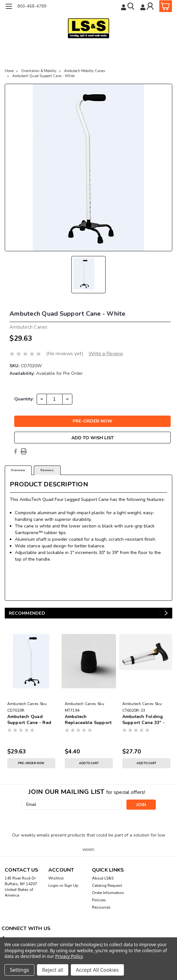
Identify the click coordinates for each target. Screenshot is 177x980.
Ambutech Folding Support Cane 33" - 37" (144, 720)
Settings (19, 970)
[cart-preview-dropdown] (164, 6)
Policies (99, 900)
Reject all (53, 970)
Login (53, 886)
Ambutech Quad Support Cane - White (43, 76)
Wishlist (56, 878)
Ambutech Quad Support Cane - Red (29, 720)
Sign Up (71, 886)
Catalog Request (107, 886)
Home (9, 71)
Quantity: (24, 399)
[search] (128, 6)
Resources (101, 907)
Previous (160, 613)
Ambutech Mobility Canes (85, 71)
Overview (18, 470)
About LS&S (103, 878)
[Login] (148, 6)
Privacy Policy (69, 956)
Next (166, 613)
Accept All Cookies (97, 970)
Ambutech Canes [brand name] (23, 704)
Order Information (108, 893)
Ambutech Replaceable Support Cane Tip (88, 720)
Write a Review (106, 354)
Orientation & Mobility (39, 71)
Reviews (47, 470)
